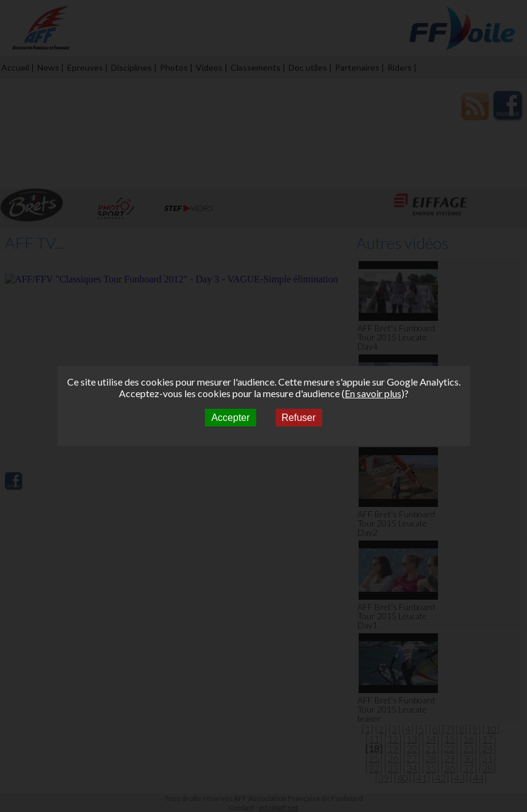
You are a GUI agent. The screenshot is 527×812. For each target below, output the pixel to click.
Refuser (299, 418)
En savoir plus (373, 393)
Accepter (230, 418)
